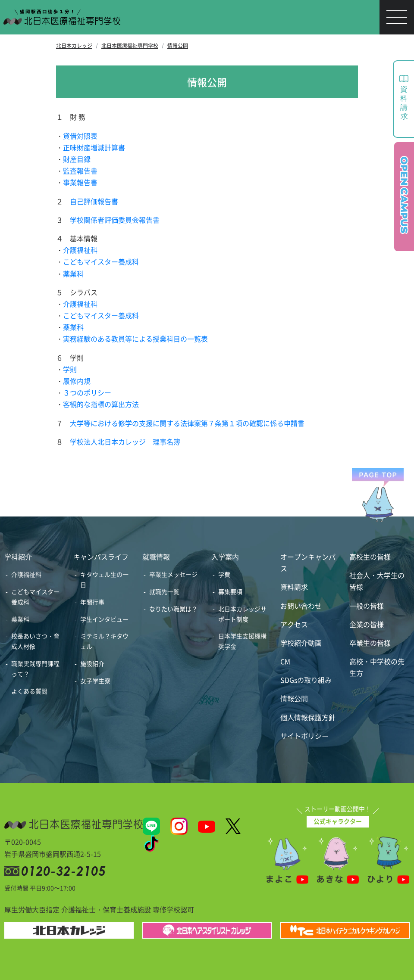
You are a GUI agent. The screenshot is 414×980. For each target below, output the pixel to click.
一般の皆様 (367, 606)
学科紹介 (18, 557)
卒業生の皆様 (370, 643)
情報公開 (178, 45)
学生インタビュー (104, 619)
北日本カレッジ (74, 45)
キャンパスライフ (101, 557)
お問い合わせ (301, 606)
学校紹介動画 (301, 643)
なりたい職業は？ (173, 609)
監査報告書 (80, 171)
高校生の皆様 (370, 557)
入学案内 (225, 557)
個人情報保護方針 (308, 717)
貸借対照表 (80, 136)
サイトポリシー (304, 736)
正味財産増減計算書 (94, 147)
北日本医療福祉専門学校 (130, 45)
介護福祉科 (80, 250)
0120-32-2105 (65, 871)
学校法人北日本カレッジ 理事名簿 (125, 442)
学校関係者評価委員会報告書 (115, 220)
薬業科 (73, 274)
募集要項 (230, 591)
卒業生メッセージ (173, 574)
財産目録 (77, 159)
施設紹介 (92, 663)
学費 (224, 574)
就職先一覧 (164, 591)
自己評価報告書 (94, 201)
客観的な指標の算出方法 (101, 404)
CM (285, 661)
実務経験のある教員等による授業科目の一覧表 (135, 339)
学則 (70, 369)
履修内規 (77, 381)
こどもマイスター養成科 (101, 261)
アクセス (294, 624)
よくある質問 (29, 691)
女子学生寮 (95, 681)
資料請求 (294, 587)
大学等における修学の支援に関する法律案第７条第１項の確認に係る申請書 (187, 423)
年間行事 (92, 602)
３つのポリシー (87, 392)
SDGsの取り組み (306, 680)
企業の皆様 (367, 624)
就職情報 (156, 557)
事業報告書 (80, 182)
